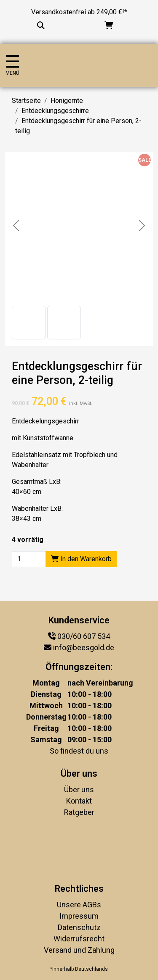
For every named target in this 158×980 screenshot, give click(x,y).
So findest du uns (79, 751)
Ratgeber (79, 812)
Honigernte (67, 101)
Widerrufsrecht (79, 939)
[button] (29, 323)
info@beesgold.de (84, 648)
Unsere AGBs (79, 905)
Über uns (79, 790)
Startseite (26, 101)
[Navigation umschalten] (12, 65)
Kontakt (79, 801)
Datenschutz (79, 927)
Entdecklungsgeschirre (55, 111)
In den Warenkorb (81, 559)
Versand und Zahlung (79, 950)
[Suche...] (41, 25)
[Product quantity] (29, 559)
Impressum (79, 916)
